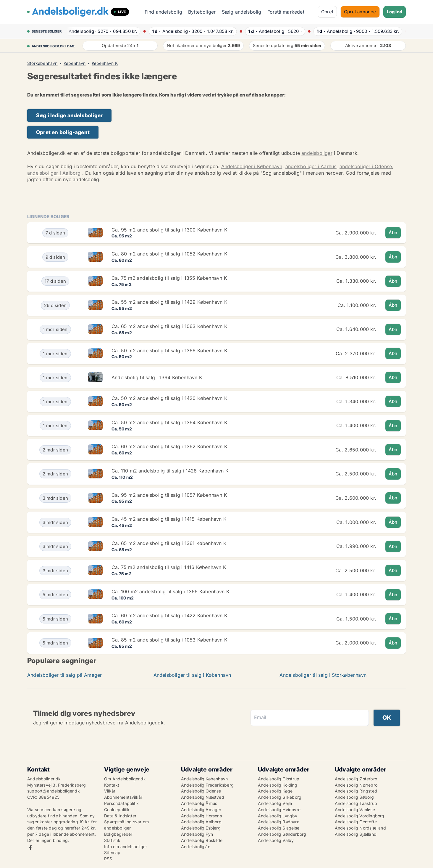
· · (101, 31)
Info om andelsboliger (126, 847)
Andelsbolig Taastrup (356, 803)
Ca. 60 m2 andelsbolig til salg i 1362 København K (169, 446)
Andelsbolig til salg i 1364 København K (157, 377)
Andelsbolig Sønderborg (282, 834)
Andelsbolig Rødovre (279, 822)
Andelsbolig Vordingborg (360, 816)
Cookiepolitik (117, 810)
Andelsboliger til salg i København (192, 675)
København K (105, 63)
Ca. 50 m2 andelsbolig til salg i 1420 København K (169, 398)
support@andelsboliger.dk (54, 791)
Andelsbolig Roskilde (202, 840)
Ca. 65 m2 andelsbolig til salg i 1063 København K (169, 326)
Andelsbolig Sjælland (356, 834)
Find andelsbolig (163, 12)
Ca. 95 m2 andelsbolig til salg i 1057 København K (169, 495)
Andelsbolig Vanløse (355, 810)
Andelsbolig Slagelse (279, 828)
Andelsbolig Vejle (275, 803)
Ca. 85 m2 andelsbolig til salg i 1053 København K (169, 640)
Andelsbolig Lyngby (278, 816)
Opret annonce (360, 12)
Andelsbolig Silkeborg (280, 797)
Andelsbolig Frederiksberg (207, 785)
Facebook (30, 847)
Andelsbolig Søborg (354, 797)
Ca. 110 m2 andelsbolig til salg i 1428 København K (170, 471)
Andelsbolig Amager (201, 810)
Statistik (112, 840)
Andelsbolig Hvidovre (279, 810)
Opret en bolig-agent (63, 132)
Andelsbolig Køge (275, 791)
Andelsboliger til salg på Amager (64, 675)
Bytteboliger (202, 12)
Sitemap (112, 852)
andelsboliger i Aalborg (54, 173)
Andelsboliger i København (252, 166)
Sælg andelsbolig (242, 12)
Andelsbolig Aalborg (201, 822)
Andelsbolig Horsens (201, 816)
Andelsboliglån (196, 847)
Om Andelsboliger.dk (125, 779)
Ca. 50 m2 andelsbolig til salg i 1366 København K (169, 351)
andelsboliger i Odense (366, 166)
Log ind (395, 12)
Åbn (393, 233)
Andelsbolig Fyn (197, 834)
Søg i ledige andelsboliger (69, 115)
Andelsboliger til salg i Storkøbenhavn (323, 675)
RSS (108, 859)
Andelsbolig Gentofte (356, 822)
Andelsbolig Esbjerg (201, 828)
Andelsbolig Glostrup (279, 779)
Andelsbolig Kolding (278, 785)
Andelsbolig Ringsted (356, 791)
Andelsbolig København (204, 779)
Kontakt (112, 785)
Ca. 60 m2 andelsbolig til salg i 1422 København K (169, 615)
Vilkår (110, 791)
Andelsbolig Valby (276, 840)
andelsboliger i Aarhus (311, 166)
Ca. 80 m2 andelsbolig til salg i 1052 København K (169, 254)
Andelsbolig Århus (199, 803)
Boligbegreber (118, 834)
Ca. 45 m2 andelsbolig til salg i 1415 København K (169, 519)
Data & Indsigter (120, 816)
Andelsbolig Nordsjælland (360, 828)
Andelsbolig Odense (201, 791)
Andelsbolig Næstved (203, 797)
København (75, 63)
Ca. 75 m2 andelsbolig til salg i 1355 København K (169, 278)
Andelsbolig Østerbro (356, 779)
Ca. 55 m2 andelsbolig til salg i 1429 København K (169, 302)
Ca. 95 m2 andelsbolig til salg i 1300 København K (169, 230)
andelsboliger (317, 153)
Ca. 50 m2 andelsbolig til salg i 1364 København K (169, 422)
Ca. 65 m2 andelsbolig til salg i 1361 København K (169, 543)
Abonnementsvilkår (123, 797)
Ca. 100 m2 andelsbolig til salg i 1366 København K (171, 591)
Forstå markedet (286, 12)
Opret (327, 12)
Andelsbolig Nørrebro (356, 785)
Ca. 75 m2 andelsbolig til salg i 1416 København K (169, 567)
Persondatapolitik (121, 803)
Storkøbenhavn (42, 63)
